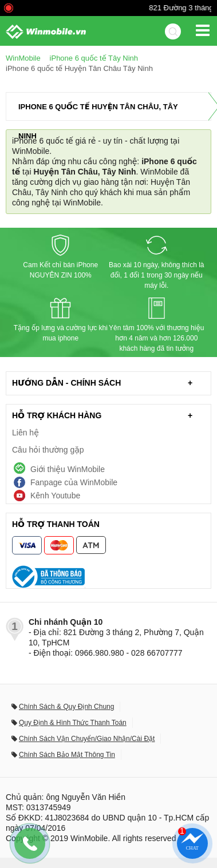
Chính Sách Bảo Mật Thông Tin (67, 755)
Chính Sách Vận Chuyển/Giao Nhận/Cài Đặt (87, 739)
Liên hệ (25, 433)
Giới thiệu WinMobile (68, 469)
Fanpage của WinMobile (74, 482)
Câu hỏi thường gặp (48, 450)
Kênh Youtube (55, 496)
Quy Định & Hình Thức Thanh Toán (73, 723)
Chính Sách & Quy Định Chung (66, 707)
